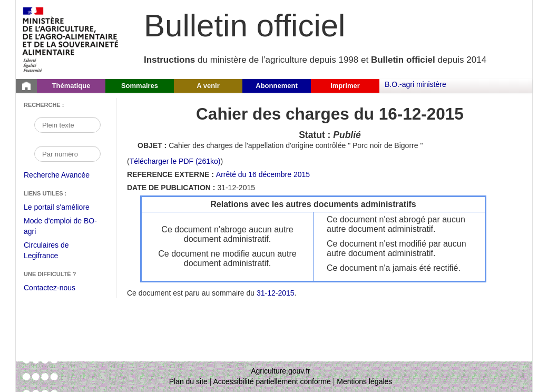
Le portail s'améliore (65, 208)
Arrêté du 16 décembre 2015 (263, 174)
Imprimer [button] (345, 86)
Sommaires (140, 86)
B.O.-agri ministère (415, 84)
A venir (208, 86)
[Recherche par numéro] (67, 154)
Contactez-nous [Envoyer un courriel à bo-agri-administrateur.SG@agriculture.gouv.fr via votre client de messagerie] (50, 288)
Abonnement (276, 86)
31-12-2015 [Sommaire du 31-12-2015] (276, 293)
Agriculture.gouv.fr (281, 371)
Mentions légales (364, 381)
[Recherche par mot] (67, 125)
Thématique (71, 86)
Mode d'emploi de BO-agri (60, 227)
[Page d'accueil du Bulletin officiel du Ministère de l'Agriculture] (26, 86)
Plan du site (188, 381)
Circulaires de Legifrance (55, 252)
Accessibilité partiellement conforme (272, 381)
